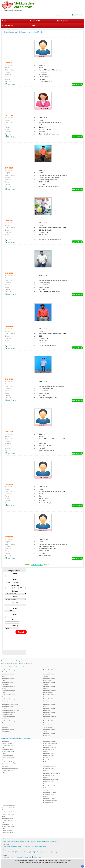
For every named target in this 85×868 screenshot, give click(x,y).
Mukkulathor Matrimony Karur (10, 704)
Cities (8, 664)
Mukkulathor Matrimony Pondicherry (50, 734)
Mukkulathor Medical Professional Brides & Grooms (8, 814)
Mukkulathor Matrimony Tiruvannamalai (50, 726)
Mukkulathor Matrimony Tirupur (8, 696)
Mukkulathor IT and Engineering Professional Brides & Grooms (50, 800)
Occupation (29, 664)
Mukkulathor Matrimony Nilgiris (50, 705)
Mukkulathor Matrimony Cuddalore (8, 722)
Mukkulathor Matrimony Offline (12, 847)
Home (4, 21)
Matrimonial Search (25, 841)
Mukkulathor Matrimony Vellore (50, 696)
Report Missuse (46, 852)
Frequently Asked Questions (32, 852)
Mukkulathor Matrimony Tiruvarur (50, 730)
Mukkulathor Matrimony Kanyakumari (50, 679)
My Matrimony (8, 25)
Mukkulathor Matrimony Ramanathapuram (8, 714)
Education (22, 664)
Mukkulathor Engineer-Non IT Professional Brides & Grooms (52, 776)
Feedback (19, 852)
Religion (4, 664)
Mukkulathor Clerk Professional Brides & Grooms (49, 756)
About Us (6, 857)
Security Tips (37, 857)
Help (13, 852)
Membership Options (41, 847)
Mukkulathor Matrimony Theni (10, 710)
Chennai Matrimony (11, 32)
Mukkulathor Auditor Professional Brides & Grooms (8, 758)
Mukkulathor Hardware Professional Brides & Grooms (50, 794)
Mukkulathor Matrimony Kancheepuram (50, 692)
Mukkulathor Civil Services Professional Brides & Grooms (51, 749)
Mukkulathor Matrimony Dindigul (8, 707)
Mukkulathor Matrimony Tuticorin (50, 675)
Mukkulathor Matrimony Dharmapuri (8, 718)
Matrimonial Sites (24, 32)
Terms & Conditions (16, 857)
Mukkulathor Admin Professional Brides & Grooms (8, 752)
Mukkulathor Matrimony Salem (8, 688)
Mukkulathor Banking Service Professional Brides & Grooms (10, 770)
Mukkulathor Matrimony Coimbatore (8, 683)
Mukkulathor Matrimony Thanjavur (50, 718)
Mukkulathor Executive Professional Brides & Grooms (50, 788)
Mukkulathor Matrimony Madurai (8, 675)
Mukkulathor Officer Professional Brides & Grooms (8, 826)
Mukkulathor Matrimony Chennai (8, 671)
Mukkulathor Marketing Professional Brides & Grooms (8, 808)
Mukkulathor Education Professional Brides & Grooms (50, 768)
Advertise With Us (28, 847)
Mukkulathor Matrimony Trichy (8, 679)
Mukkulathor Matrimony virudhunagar (50, 671)
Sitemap (55, 852)
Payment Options (36, 841)
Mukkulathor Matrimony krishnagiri (8, 726)
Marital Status (15, 664)
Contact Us (32, 25)
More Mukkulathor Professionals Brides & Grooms (8, 833)
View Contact (10, 84)
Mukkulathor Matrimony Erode (8, 692)
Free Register (62, 21)
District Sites (45, 841)
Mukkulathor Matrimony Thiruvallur (50, 722)
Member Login (59, 15)
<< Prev (28, 565)
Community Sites (54, 841)
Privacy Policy (28, 857)
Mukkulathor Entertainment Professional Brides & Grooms (51, 782)
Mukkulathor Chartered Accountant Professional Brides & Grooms (50, 743)
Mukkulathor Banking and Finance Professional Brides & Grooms (10, 764)
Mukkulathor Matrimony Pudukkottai (50, 714)
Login (9, 841)
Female (17, 582)
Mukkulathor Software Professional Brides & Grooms (8, 820)
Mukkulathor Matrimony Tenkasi (50, 683)
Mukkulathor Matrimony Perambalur (50, 709)
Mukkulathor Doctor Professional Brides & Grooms (49, 762)
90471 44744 (78, 15)
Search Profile (35, 21)
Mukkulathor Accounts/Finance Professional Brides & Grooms (8, 744)
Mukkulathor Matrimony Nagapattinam (8, 730)
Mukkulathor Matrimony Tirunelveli (8, 700)
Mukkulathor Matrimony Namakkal (50, 700)
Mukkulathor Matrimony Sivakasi (50, 688)
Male (9, 582)
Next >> (47, 565)
